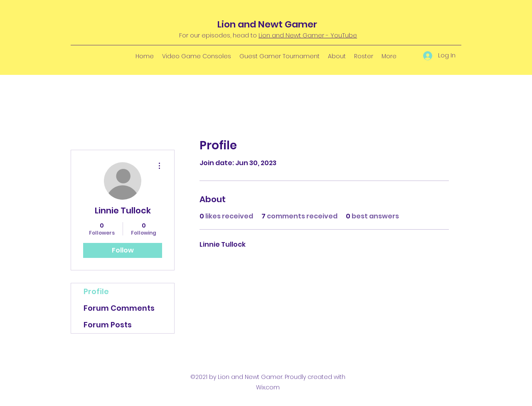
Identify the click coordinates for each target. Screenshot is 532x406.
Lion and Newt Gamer (267, 24)
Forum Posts (108, 325)
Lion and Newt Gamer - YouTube (308, 35)
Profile (96, 291)
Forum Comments (119, 308)
